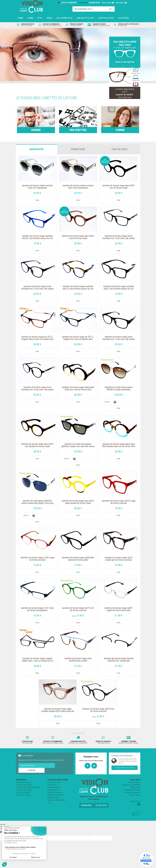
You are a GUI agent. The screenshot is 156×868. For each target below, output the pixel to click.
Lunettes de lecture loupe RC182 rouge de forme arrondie (37, 559)
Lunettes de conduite (23, 795)
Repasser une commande (132, 785)
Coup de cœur (119, 149)
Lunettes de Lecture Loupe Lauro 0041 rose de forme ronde (78, 237)
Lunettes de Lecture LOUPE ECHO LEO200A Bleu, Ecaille (78, 660)
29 (37, 193)
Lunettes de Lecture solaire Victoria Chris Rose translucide (78, 187)
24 (37, 344)
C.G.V (49, 803)
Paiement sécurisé (54, 787)
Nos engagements (54, 790)
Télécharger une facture (132, 790)
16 (37, 616)
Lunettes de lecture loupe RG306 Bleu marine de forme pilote (78, 559)
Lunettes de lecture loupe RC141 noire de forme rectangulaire (37, 609)
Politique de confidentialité (56, 800)
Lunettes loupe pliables (24, 790)
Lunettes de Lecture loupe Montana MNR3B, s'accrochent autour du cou (37, 237)
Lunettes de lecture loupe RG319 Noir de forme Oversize (98, 710)
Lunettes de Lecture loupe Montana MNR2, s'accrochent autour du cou (119, 288)
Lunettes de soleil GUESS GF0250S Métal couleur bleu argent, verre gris (37, 502)
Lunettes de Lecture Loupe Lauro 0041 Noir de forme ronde (119, 187)
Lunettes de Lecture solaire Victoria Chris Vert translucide (37, 187)
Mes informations (134, 782)
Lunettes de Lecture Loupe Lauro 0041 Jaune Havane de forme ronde (78, 502)
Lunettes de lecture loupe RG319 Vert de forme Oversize (78, 609)
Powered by (136, 813)
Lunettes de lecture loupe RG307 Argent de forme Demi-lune (119, 609)
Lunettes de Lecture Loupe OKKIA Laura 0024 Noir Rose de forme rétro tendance (78, 390)
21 (119, 616)
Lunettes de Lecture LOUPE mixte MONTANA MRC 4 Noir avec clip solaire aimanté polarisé (37, 390)
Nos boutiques (52, 785)
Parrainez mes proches (132, 792)
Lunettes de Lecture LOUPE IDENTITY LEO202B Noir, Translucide (119, 660)
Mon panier (121, 3)
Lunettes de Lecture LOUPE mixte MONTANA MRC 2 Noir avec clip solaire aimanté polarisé (37, 289)
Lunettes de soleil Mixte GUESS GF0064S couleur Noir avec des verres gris (78, 446)
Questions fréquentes (55, 792)
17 (78, 565)
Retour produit (135, 787)
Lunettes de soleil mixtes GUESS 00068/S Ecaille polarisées (119, 388)
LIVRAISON (68, 3)
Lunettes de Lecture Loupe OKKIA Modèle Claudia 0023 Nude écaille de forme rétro (58, 711)
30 (58, 716)
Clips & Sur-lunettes (23, 792)
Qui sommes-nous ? (54, 782)
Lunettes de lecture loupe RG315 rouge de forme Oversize (119, 502)
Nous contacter (135, 795)
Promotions (78, 149)
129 (119, 395)
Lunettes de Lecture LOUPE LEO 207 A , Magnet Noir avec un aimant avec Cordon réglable (78, 339)
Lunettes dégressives (23, 782)
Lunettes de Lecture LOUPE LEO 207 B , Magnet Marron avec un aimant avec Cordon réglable (37, 339)
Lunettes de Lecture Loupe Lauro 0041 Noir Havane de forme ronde (37, 445)
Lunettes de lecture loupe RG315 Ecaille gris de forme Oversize (119, 559)
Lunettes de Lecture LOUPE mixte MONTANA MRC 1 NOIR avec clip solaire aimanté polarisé (119, 339)
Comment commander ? (56, 795)
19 (37, 244)
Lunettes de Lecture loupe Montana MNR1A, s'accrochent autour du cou (78, 288)
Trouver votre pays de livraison (125, 768)
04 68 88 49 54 (94, 3)
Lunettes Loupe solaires (24, 785)
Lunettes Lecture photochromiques (28, 787)
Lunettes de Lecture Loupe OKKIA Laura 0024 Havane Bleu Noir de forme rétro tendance (119, 446)
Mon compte (108, 3)
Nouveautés (37, 149)
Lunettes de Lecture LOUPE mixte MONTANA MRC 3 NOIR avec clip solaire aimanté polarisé (119, 238)
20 (119, 244)
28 (119, 193)
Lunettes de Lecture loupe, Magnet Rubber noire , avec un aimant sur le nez (37, 661)
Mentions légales (53, 798)
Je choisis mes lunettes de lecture (46, 98)
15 (37, 565)
